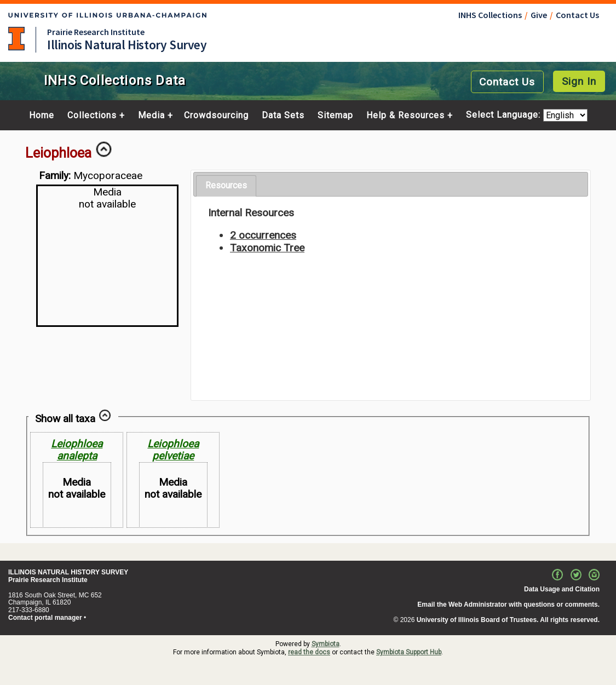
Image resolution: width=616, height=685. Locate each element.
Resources (226, 185)
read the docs (309, 652)
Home (42, 116)
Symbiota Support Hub (409, 652)
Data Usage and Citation (562, 589)
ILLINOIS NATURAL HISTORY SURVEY (68, 572)
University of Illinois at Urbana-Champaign (16, 39)
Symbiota (326, 644)
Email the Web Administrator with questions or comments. (508, 605)
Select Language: (505, 115)
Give (539, 15)
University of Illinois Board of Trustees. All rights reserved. (508, 620)
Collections (92, 116)
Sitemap (335, 116)
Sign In (579, 81)
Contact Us (577, 15)
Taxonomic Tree (267, 248)
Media (151, 116)
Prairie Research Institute (96, 32)
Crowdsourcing (216, 116)
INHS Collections (490, 15)
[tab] (226, 186)
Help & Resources (405, 116)
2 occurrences (263, 235)
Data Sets (283, 116)
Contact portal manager (45, 618)
